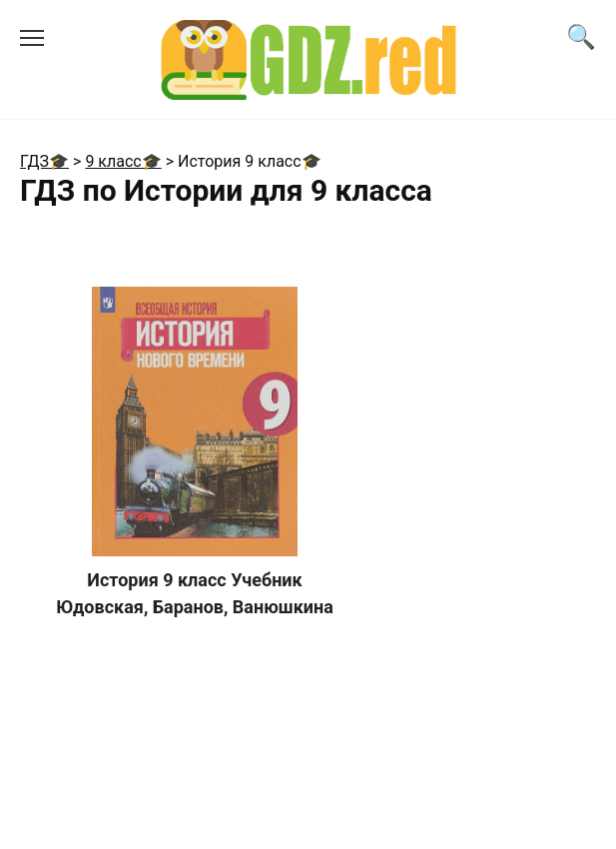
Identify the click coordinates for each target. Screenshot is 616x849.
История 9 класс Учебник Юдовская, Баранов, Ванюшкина (195, 593)
